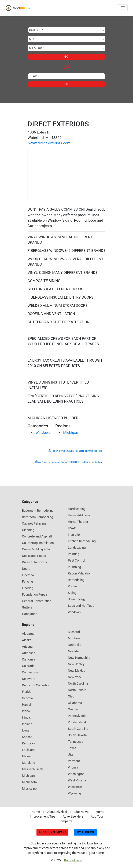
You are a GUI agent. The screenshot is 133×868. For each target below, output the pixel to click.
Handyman (30, 614)
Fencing (27, 582)
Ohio (71, 696)
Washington (76, 774)
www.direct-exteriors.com (49, 143)
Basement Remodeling (38, 511)
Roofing (73, 586)
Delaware (29, 679)
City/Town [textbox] (37, 48)
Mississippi (30, 789)
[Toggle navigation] (123, 8)
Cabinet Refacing (34, 523)
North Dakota (77, 690)
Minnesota (29, 782)
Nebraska (75, 645)
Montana (74, 638)
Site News (81, 812)
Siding (72, 593)
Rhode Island (77, 722)
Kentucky (28, 743)
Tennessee (76, 742)
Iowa (25, 730)
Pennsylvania (77, 716)
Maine (26, 756)
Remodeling (76, 580)
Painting (74, 554)
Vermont (74, 761)
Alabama (28, 634)
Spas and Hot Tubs (81, 606)
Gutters (27, 607)
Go (66, 57)
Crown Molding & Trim (37, 549)
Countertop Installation (38, 543)
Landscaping (77, 548)
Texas (72, 748)
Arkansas (29, 653)
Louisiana (29, 750)
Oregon (73, 709)
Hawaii (27, 705)
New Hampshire (79, 658)
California (29, 659)
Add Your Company (52, 832)
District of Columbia (36, 685)
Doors (26, 569)
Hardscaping (77, 509)
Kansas (27, 737)
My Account (86, 832)
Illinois (26, 717)
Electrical (28, 575)
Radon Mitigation (80, 573)
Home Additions (79, 515)
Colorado (28, 666)
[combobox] (66, 30)
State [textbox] (33, 39)
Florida (27, 692)
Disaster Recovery (35, 562)
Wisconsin (75, 787)
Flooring (28, 588)
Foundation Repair (35, 594)
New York (75, 677)
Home (36, 812)
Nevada (73, 651)
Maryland (29, 763)
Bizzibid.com (73, 860)
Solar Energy (77, 599)
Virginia (73, 767)
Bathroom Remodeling (38, 517)
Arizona (27, 646)
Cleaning (28, 530)
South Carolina (78, 729)
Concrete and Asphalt (37, 536)
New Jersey (76, 664)
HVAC (72, 528)
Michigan (71, 433)
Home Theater (78, 522)
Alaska (27, 640)
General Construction (37, 601)
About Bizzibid (57, 812)
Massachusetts (33, 769)
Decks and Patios (34, 556)
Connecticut (30, 672)
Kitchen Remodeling (82, 541)
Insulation (75, 535)
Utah (71, 754)
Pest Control (76, 560)
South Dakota (77, 735)
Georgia (27, 698)
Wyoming (74, 793)
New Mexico (77, 671)
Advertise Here (73, 816)
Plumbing (74, 567)
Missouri (74, 632)
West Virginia (77, 780)
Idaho (26, 711)
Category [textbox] (36, 30)
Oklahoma (75, 703)
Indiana (27, 724)
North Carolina (78, 683)
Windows (43, 433)
